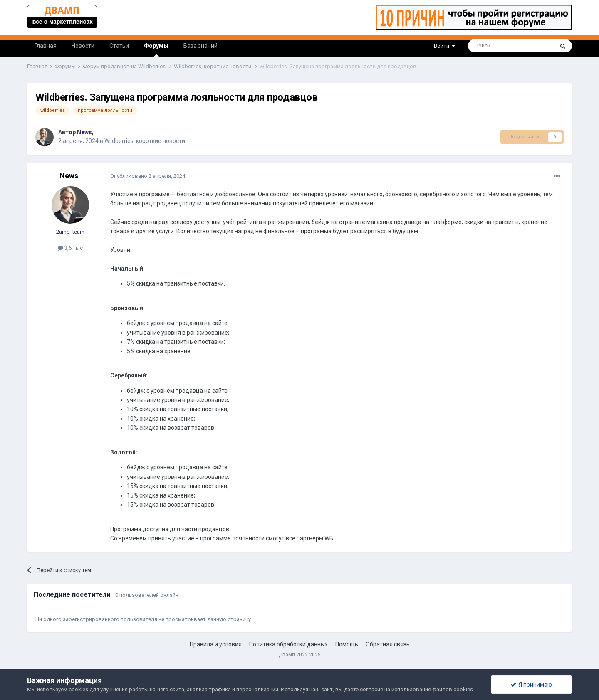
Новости (83, 46)
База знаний (200, 46)
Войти (444, 46)
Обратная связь (388, 644)
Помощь (347, 644)
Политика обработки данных (288, 644)
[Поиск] (492, 46)
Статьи (119, 46)
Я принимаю (531, 685)
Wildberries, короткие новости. (145, 141)
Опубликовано (148, 176)
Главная (46, 46)
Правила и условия (216, 644)
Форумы (156, 49)
